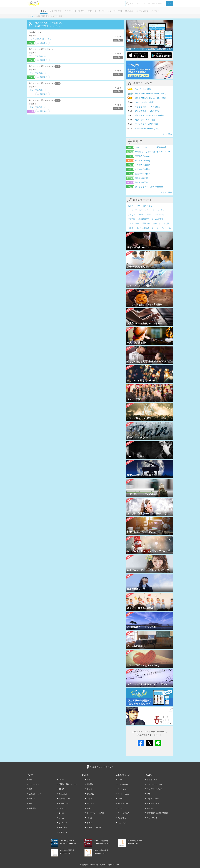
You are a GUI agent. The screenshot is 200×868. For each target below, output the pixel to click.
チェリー (132, 215)
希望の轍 (146, 223)
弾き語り (90, 784)
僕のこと (157, 223)
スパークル (166, 228)
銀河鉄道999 (144, 219)
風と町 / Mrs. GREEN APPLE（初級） (151, 98)
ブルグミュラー (124, 818)
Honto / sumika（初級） (145, 102)
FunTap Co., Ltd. (99, 865)
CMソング (62, 808)
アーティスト (34, 784)
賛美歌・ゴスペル (94, 827)
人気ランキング (35, 794)
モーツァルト (123, 789)
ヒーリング (63, 823)
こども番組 (63, 794)
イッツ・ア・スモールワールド (141, 210)
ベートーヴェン (124, 794)
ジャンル (112, 11)
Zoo (138, 206)
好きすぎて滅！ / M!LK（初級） (148, 107)
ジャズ (89, 799)
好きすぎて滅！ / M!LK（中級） (148, 111)
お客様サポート (153, 803)
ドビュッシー (123, 803)
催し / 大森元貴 (141, 178)
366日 (149, 215)
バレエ (89, 818)
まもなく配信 (142, 11)
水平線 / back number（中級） (148, 129)
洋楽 (89, 780)
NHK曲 (61, 813)
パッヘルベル (123, 784)
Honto (141, 215)
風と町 (131, 206)
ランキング (100, 11)
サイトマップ (152, 818)
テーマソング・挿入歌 (95, 813)
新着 (90, 11)
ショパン (121, 780)
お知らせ (150, 808)
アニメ (89, 789)
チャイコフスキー (124, 813)
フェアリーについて (155, 784)
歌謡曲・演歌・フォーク (68, 784)
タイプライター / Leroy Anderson (149, 187)
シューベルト (123, 823)
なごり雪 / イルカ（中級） (146, 120)
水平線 (131, 228)
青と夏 (166, 223)
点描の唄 (132, 219)
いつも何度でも (159, 219)
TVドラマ (91, 803)
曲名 (31, 780)
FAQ (149, 794)
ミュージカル (64, 803)
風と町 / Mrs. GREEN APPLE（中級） (151, 94)
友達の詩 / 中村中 (142, 169)
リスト (120, 808)
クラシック (63, 832)
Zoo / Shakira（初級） (144, 89)
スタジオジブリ (65, 799)
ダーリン (161, 210)
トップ (44, 11)
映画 (89, 808)
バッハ (120, 799)
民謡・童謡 (63, 827)
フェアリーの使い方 (155, 789)
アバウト (155, 11)
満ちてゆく (148, 206)
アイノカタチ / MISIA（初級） (148, 124)
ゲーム (61, 818)
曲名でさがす (56, 11)
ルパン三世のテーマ (145, 228)
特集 (120, 11)
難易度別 (129, 11)
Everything (159, 215)
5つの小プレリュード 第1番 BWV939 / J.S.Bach (154, 152)
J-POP (61, 780)
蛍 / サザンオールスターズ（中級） (150, 115)
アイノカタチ (133, 223)
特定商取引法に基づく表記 (157, 813)
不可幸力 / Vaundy (143, 156)
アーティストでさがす (75, 11)
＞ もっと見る (166, 134)
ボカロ (89, 823)
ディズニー (91, 794)
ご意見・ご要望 (153, 799)
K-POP (61, 789)
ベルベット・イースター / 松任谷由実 (151, 147)
